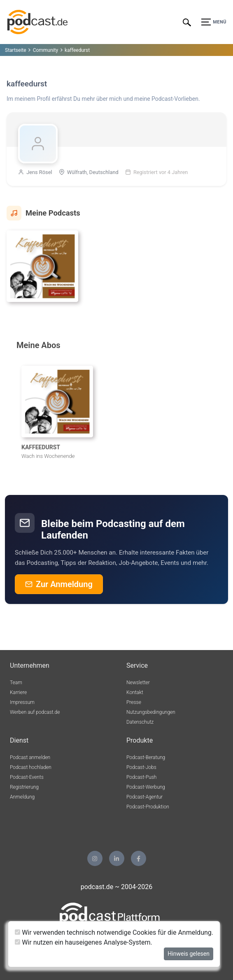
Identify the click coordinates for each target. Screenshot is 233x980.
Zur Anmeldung (59, 584)
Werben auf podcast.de (35, 712)
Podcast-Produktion (148, 807)
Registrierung (24, 787)
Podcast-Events (27, 777)
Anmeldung (22, 797)
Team (16, 683)
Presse (134, 702)
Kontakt (135, 692)
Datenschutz (140, 722)
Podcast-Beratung (146, 757)
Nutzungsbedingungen (151, 712)
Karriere (18, 692)
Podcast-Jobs (141, 767)
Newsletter (138, 683)
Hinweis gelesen (189, 954)
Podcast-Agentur (144, 797)
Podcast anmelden (30, 757)
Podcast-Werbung (146, 787)
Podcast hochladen (31, 767)
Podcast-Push (141, 777)
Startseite (16, 50)
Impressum (22, 702)
